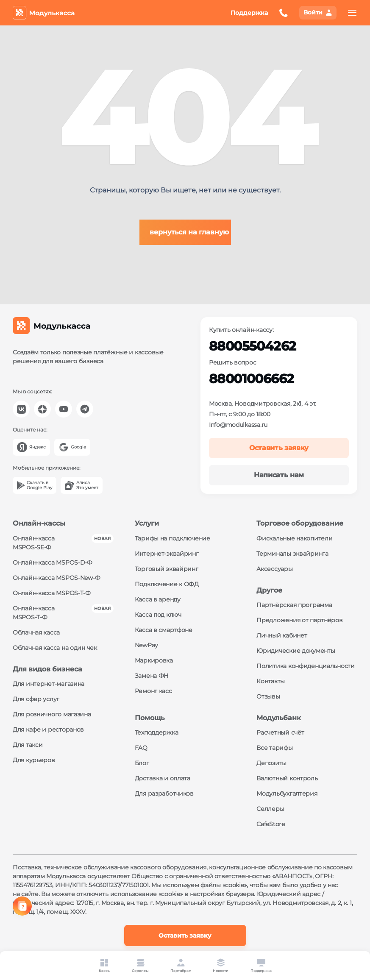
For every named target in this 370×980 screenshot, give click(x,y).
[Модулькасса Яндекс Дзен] (42, 409)
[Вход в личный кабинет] (318, 13)
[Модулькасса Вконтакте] (21, 409)
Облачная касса (36, 632)
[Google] (72, 447)
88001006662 (251, 379)
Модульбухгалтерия (287, 793)
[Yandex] (31, 447)
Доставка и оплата (163, 778)
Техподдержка (157, 732)
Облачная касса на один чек (55, 648)
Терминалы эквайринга (292, 554)
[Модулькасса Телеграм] (85, 409)
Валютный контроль (287, 778)
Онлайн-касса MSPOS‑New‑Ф (56, 578)
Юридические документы (296, 651)
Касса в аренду (158, 599)
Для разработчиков (164, 793)
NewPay (146, 645)
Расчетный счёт (280, 732)
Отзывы (268, 696)
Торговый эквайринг (167, 569)
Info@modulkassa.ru (238, 425)
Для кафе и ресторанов (48, 729)
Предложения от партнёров (299, 620)
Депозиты (271, 763)
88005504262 (252, 346)
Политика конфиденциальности (305, 666)
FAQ (141, 748)
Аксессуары (274, 569)
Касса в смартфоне (164, 630)
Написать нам (279, 475)
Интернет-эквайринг (167, 554)
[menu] (352, 13)
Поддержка (249, 13)
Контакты (271, 681)
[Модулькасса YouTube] (64, 409)
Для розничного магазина (52, 714)
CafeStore (270, 824)
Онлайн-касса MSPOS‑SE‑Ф (34, 543)
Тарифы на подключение (172, 538)
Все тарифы (274, 748)
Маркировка (154, 660)
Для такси (28, 745)
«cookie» (235, 885)
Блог (142, 763)
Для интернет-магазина (49, 684)
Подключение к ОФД (167, 584)
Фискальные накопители (294, 538)
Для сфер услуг (36, 699)
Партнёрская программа (294, 605)
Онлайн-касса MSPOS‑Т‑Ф (52, 593)
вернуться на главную (189, 232)
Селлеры (270, 809)
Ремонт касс (153, 691)
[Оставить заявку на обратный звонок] (284, 13)
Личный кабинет (282, 635)
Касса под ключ (158, 615)
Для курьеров (34, 760)
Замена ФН (152, 676)
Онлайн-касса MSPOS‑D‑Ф (53, 562)
